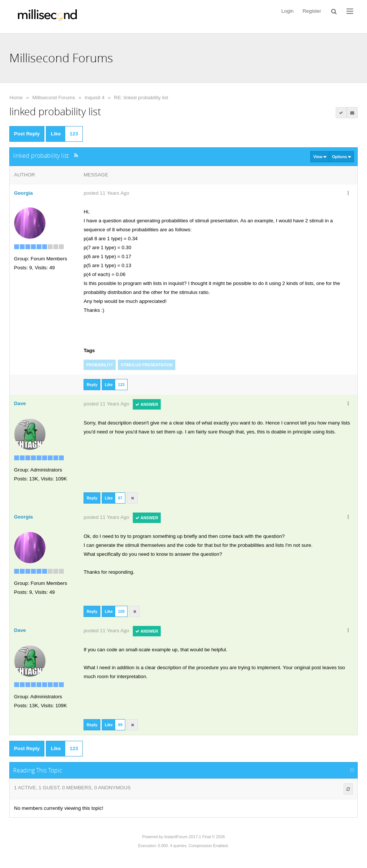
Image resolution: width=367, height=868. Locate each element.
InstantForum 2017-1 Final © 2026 (194, 837)
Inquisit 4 (95, 98)
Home (16, 98)
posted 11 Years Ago (106, 193)
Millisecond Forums (54, 98)
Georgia (23, 193)
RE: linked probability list (141, 98)
